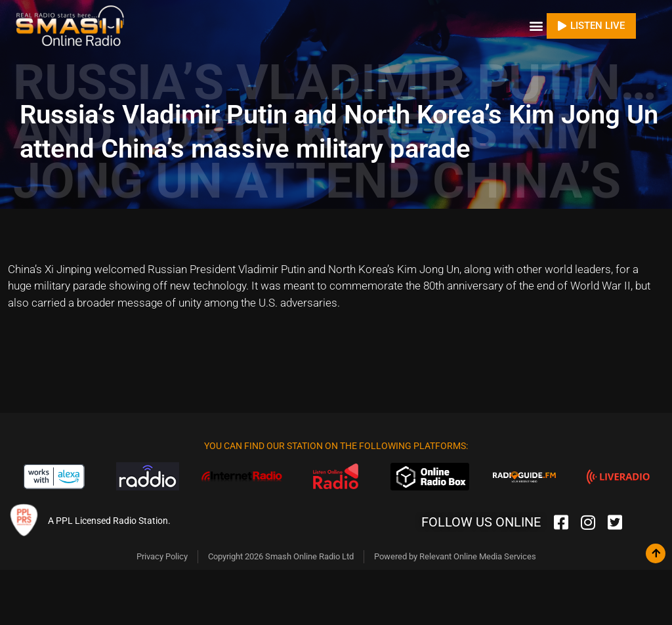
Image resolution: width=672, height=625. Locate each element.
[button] (536, 26)
